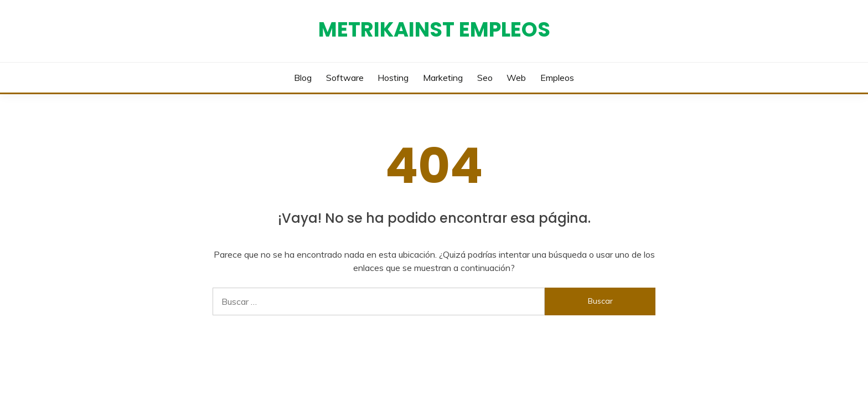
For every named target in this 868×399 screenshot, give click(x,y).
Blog (303, 78)
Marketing (443, 78)
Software (345, 78)
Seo (485, 78)
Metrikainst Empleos (434, 29)
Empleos (557, 78)
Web (516, 78)
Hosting (393, 78)
